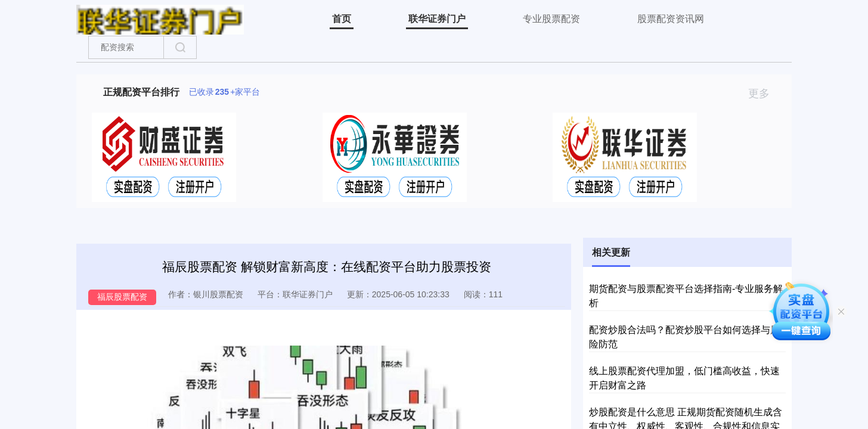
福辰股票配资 (122, 297)
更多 (764, 94)
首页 (342, 19)
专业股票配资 (551, 19)
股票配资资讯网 (671, 19)
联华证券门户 (437, 19)
